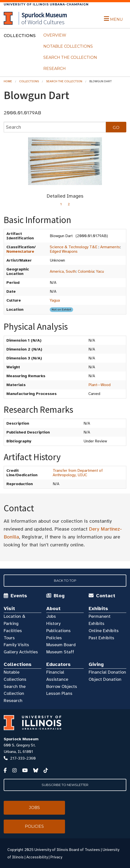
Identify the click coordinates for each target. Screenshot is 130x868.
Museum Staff (60, 652)
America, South (63, 271)
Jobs (51, 616)
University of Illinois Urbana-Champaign (46, 4)
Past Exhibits (101, 638)
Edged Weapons (64, 251)
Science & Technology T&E (73, 247)
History (53, 623)
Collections (29, 81)
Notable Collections (68, 46)
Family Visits (16, 645)
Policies (54, 638)
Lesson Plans (59, 693)
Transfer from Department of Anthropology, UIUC (78, 473)
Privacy (56, 857)
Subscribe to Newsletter (65, 785)
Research (55, 69)
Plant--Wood (99, 385)
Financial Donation (107, 672)
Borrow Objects (62, 686)
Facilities (13, 631)
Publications (58, 631)
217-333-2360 (23, 758)
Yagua (55, 300)
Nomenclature (20, 251)
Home (8, 81)
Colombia (86, 271)
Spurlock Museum (21, 739)
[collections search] (55, 127)
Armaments (110, 247)
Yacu (100, 271)
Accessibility (37, 857)
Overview (55, 35)
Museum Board (61, 645)
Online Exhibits (104, 631)
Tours (9, 638)
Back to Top (65, 580)
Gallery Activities (21, 652)
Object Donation (105, 679)
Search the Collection (70, 57)
